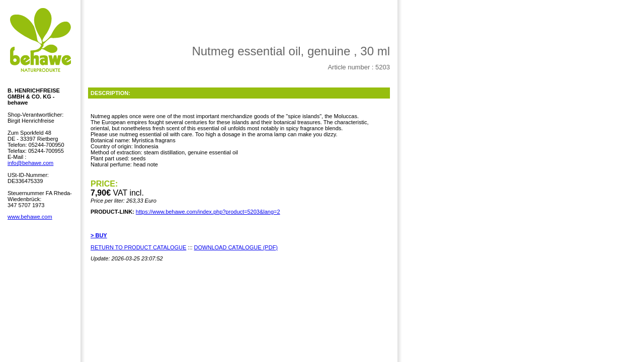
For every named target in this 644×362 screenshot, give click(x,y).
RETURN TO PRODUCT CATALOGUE (138, 247)
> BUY (99, 235)
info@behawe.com (30, 163)
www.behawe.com (30, 217)
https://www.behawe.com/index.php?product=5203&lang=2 (208, 212)
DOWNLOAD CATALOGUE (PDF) (236, 247)
